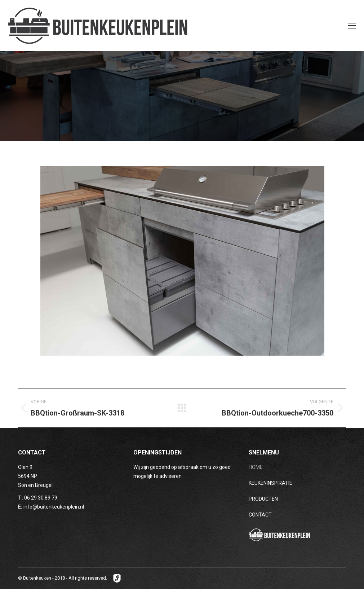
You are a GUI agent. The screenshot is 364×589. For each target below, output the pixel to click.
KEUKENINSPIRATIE (270, 483)
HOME (256, 467)
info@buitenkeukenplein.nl (54, 507)
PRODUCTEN (263, 499)
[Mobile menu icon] (352, 26)
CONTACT (260, 515)
